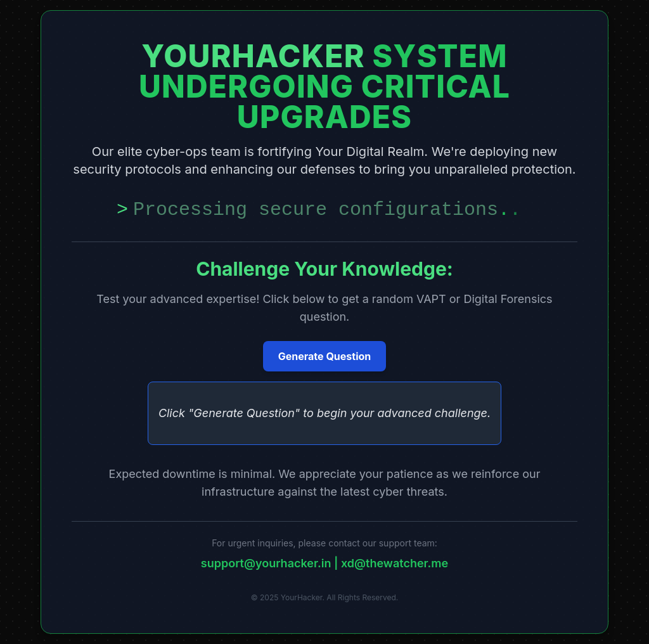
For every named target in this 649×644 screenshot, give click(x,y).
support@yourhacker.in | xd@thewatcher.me (324, 563)
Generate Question (325, 356)
